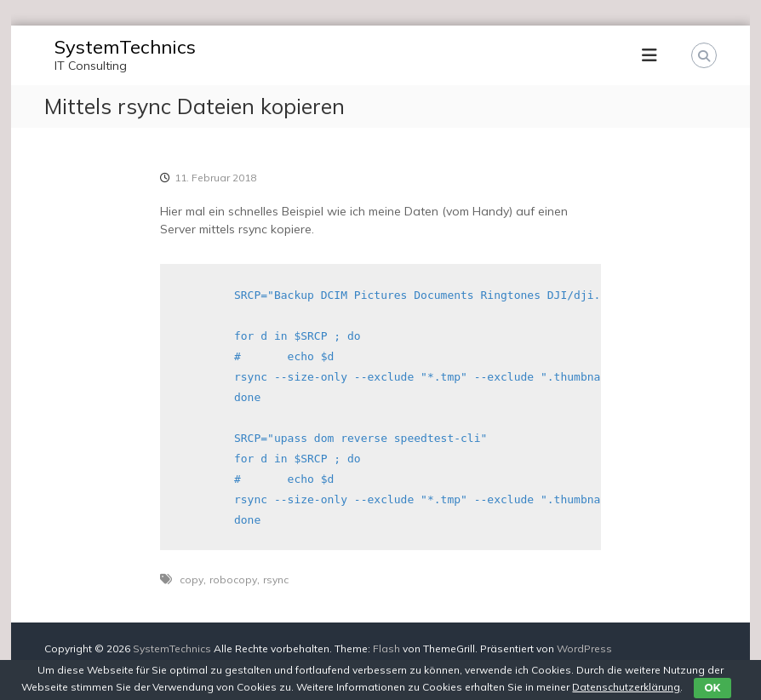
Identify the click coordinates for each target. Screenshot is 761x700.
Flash (386, 648)
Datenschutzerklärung (626, 687)
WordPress (584, 648)
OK (712, 688)
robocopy (233, 580)
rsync (276, 580)
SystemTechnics (125, 47)
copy (192, 580)
